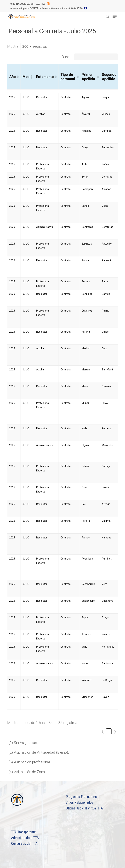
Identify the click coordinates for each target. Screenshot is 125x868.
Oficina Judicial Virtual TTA (84, 808)
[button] (18, 77)
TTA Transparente (24, 832)
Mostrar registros (27, 46)
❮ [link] (103, 731)
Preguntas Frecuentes (81, 797)
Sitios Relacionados (80, 802)
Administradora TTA (25, 838)
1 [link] (109, 731)
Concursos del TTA (24, 844)
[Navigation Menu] (115, 16)
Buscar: (67, 57)
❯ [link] (115, 731)
